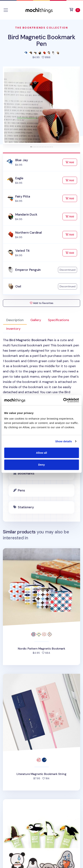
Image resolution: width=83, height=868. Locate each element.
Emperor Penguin (28, 270)
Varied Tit (23, 251)
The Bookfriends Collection (42, 28)
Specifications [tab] (59, 320)
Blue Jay (22, 160)
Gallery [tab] (36, 320)
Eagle (19, 178)
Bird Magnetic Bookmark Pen (41, 40)
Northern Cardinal (29, 233)
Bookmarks (26, 473)
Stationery (26, 507)
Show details (64, 441)
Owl (18, 286)
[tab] (31, 147)
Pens (21, 490)
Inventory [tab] (13, 329)
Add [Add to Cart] (71, 162)
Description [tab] (15, 320)
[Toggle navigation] (6, 10)
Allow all (41, 453)
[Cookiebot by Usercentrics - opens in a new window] (63, 400)
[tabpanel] (41, 371)
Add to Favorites (42, 303)
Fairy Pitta (23, 196)
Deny (41, 465)
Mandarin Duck (26, 214)
